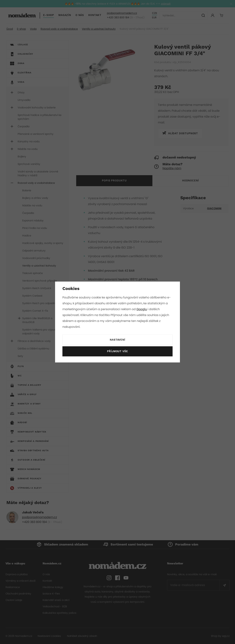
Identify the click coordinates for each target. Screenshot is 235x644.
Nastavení (117, 340)
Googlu (142, 309)
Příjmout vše (117, 351)
